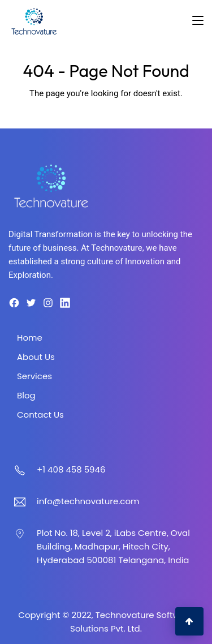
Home (30, 338)
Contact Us (40, 415)
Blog (26, 395)
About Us (36, 357)
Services (34, 376)
